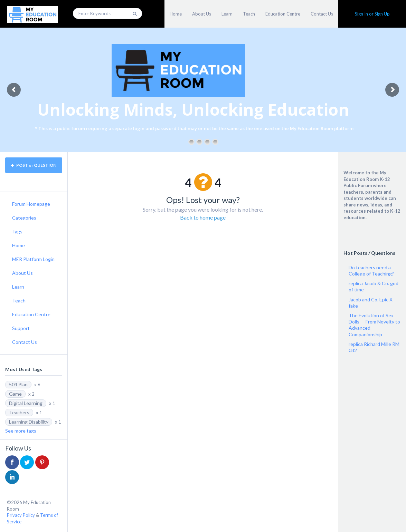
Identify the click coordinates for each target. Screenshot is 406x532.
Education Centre (283, 14)
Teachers (19, 412)
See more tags (21, 431)
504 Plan (18, 384)
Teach (249, 14)
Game (15, 394)
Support (21, 328)
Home (176, 14)
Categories (24, 218)
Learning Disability (29, 422)
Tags (17, 231)
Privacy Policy (21, 515)
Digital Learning (26, 403)
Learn (227, 14)
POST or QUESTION (34, 165)
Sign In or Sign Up (372, 14)
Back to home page (203, 217)
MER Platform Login (33, 259)
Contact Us (322, 14)
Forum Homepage (31, 204)
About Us (202, 14)
